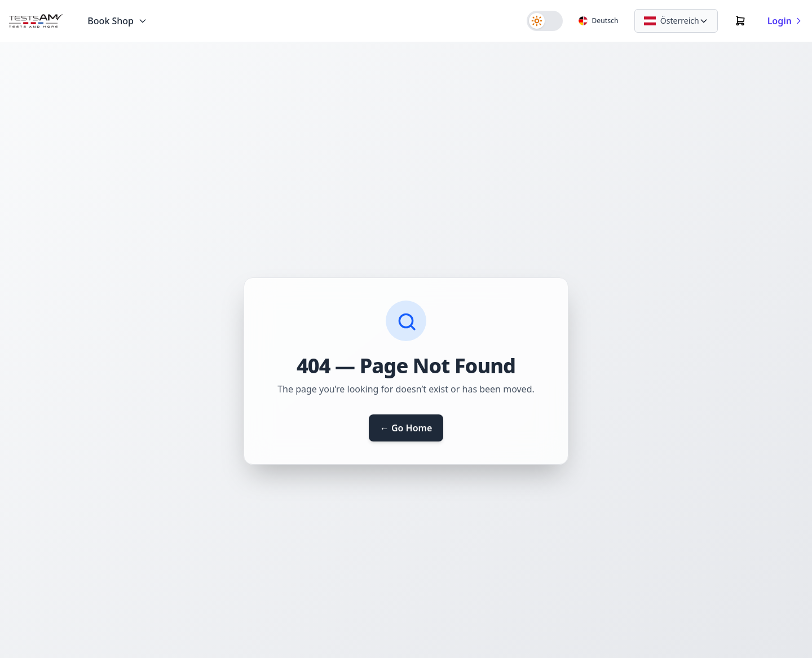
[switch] (545, 21)
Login (785, 21)
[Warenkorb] (740, 21)
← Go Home (406, 428)
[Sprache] (599, 21)
